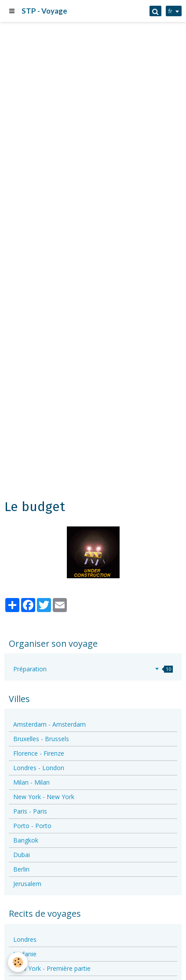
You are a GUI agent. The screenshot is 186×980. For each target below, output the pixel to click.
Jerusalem (27, 884)
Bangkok (26, 840)
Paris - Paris (30, 811)
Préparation (93, 669)
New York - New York (44, 797)
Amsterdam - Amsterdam (49, 724)
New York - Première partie (52, 968)
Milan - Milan (31, 782)
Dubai (22, 855)
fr (170, 11)
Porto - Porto (32, 826)
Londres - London (39, 768)
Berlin (21, 869)
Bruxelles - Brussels (41, 739)
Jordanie (25, 954)
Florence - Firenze (39, 753)
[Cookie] (18, 962)
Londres (25, 939)
